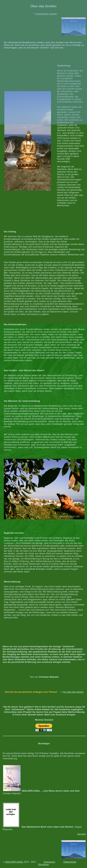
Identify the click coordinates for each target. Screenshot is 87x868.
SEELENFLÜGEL (14, 862)
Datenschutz (70, 862)
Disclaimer (43, 864)
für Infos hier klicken (73, 692)
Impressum (49, 862)
